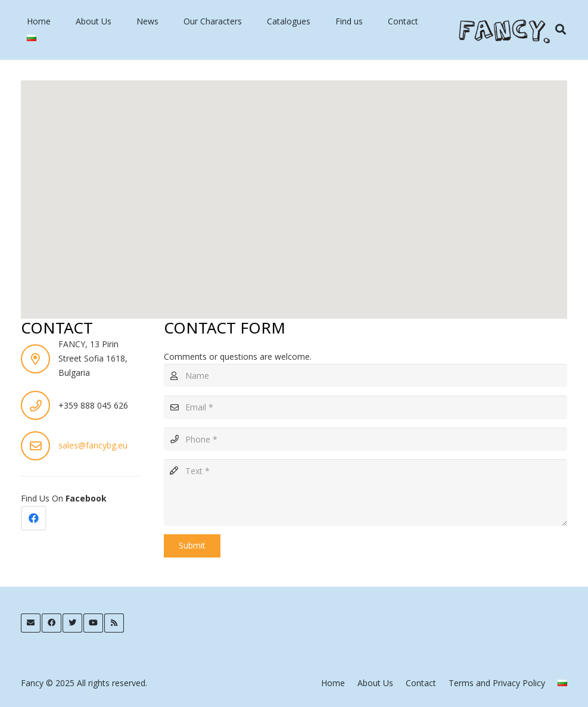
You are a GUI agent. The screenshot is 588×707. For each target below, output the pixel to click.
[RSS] (114, 623)
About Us (94, 21)
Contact (403, 21)
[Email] (365, 407)
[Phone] (365, 439)
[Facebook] (34, 518)
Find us (349, 21)
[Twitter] (72, 623)
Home (39, 21)
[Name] (365, 376)
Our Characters (213, 21)
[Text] (365, 493)
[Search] (561, 29)
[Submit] (192, 546)
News (147, 21)
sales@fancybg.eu (93, 445)
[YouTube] (93, 623)
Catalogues (289, 21)
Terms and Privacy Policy (497, 683)
